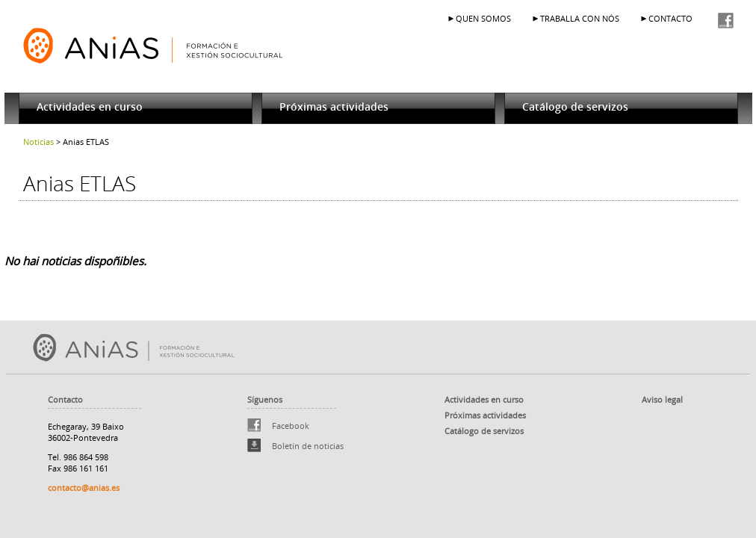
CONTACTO (670, 18)
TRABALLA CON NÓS (580, 18)
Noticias (38, 142)
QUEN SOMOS (483, 18)
